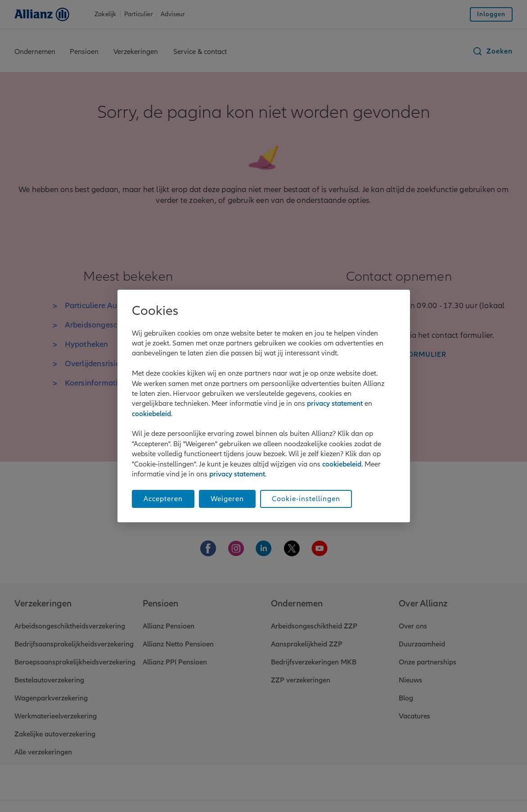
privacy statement (335, 404)
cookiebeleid (151, 414)
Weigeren (227, 499)
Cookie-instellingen (306, 499)
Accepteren (163, 499)
